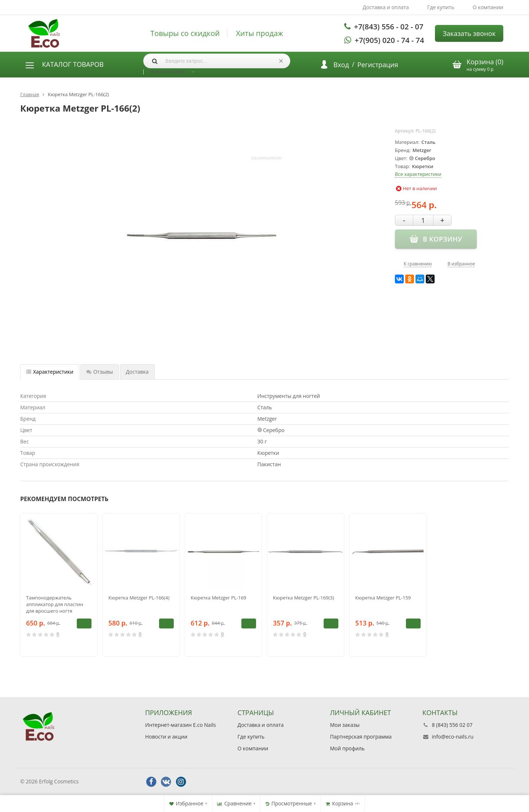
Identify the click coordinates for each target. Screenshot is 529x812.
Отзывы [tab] (100, 372)
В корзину (84, 623)
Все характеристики (418, 174)
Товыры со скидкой (185, 33)
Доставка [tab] (137, 372)
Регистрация (378, 65)
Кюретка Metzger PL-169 (218, 598)
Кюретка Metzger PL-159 (383, 598)
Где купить (441, 7)
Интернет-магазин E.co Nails (181, 725)
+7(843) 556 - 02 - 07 (389, 27)
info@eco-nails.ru (452, 737)
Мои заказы (345, 725)
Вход (341, 65)
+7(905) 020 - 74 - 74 (390, 40)
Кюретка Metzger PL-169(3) (303, 598)
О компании (488, 7)
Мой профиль (347, 748)
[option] (59, 585)
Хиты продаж (260, 33)
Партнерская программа (361, 737)
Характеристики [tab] (50, 372)
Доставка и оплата (386, 7)
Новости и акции (166, 737)
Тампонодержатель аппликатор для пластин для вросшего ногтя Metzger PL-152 (55, 604)
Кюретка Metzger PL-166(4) (139, 598)
